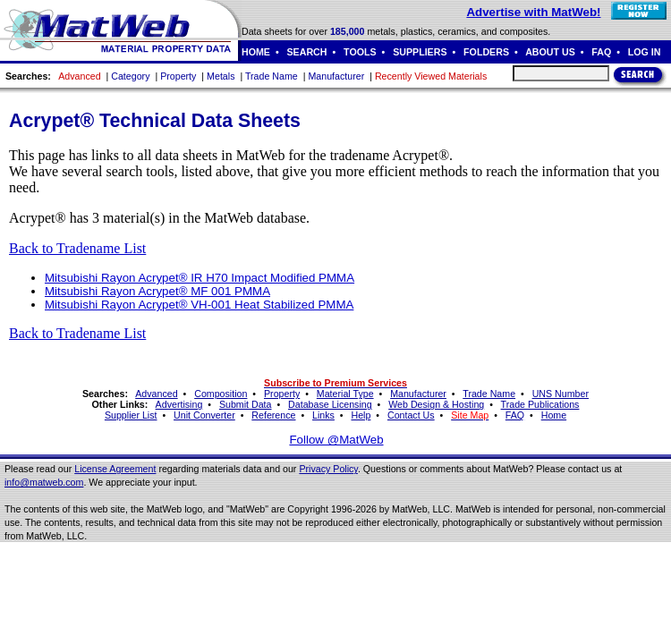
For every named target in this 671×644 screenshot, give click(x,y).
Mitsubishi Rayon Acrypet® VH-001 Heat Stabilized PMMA (199, 305)
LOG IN (645, 52)
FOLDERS (486, 52)
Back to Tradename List (77, 248)
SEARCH (307, 52)
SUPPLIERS (420, 52)
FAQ (601, 52)
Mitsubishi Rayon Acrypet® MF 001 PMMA (157, 291)
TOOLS (360, 52)
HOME (256, 52)
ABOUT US (550, 52)
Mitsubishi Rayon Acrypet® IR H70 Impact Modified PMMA (200, 278)
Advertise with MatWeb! (533, 12)
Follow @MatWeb (336, 440)
